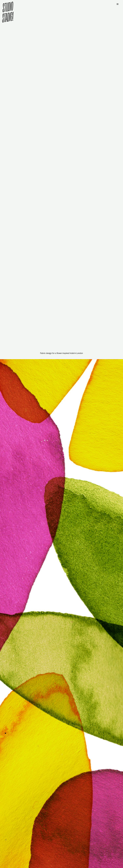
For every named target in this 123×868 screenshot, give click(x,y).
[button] (118, 4)
